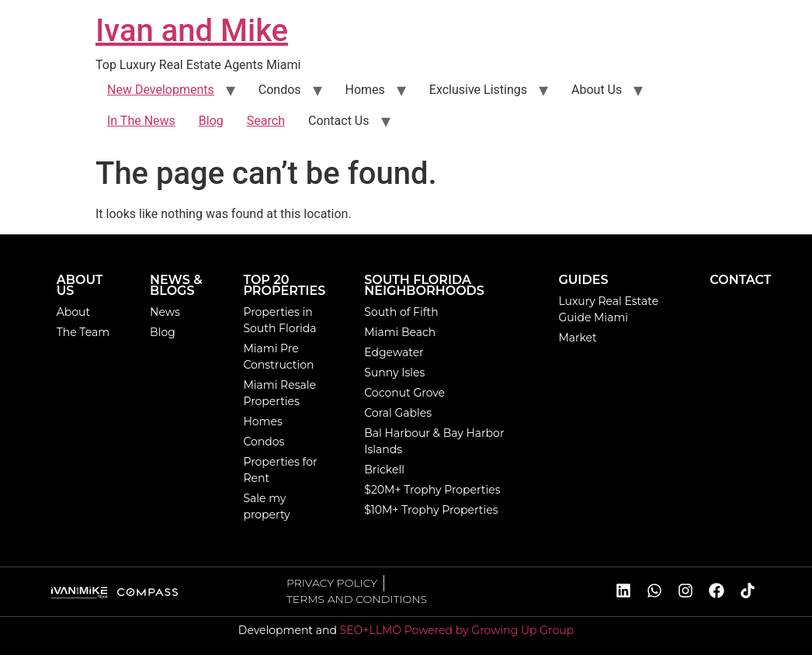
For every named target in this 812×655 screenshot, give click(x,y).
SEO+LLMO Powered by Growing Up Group (457, 630)
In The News (141, 121)
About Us (597, 90)
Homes (365, 90)
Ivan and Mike (192, 31)
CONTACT (740, 280)
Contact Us (339, 121)
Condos (280, 90)
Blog (211, 121)
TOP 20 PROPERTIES (284, 285)
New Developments (161, 90)
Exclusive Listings (478, 90)
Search (266, 121)
